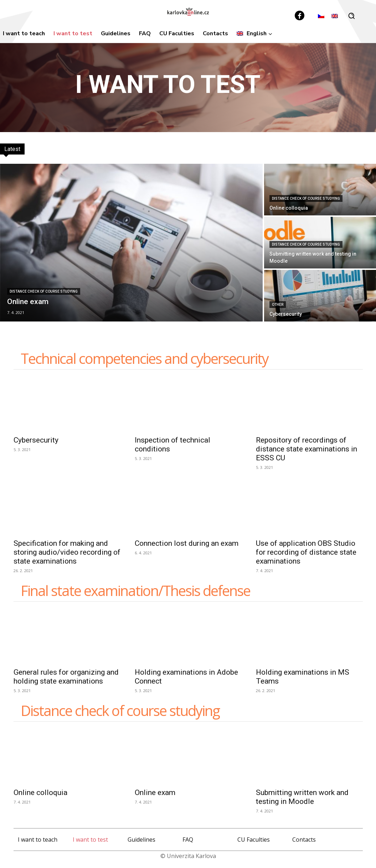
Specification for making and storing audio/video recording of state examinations (67, 552)
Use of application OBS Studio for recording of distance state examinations (306, 552)
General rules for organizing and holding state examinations (66, 677)
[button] (351, 16)
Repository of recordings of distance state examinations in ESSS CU (307, 449)
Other (278, 305)
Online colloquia (40, 793)
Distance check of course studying (44, 291)
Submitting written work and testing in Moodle (302, 797)
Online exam (155, 793)
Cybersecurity (36, 440)
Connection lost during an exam (187, 543)
